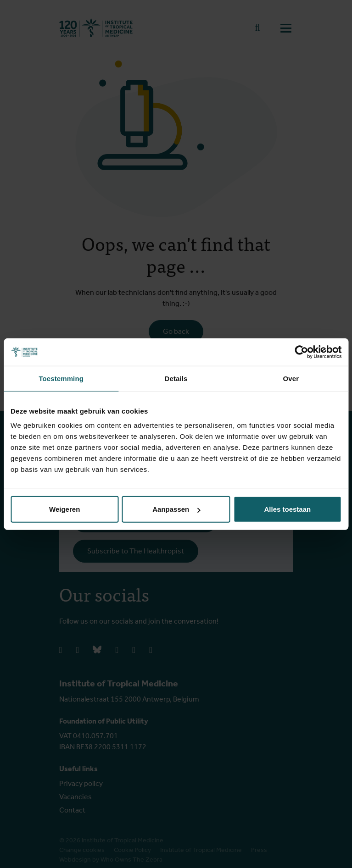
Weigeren (64, 509)
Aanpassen (176, 509)
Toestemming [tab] (61, 378)
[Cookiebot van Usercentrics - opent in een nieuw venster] (301, 352)
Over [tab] (291, 378)
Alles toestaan (287, 509)
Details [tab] (176, 378)
